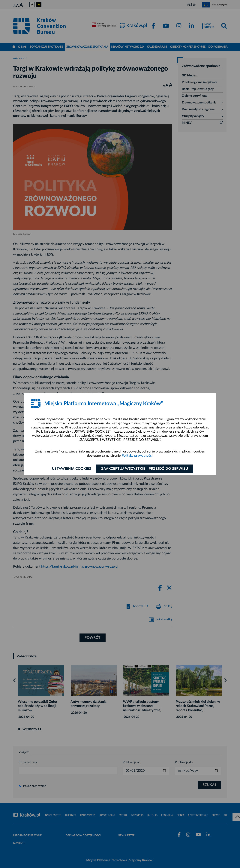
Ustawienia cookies (72, 469)
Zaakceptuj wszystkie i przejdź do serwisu (145, 469)
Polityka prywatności (137, 456)
